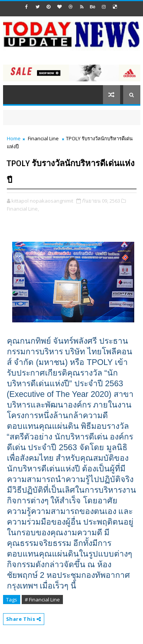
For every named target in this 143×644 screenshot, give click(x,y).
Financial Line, (23, 209)
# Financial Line (42, 600)
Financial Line (43, 138)
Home (14, 138)
